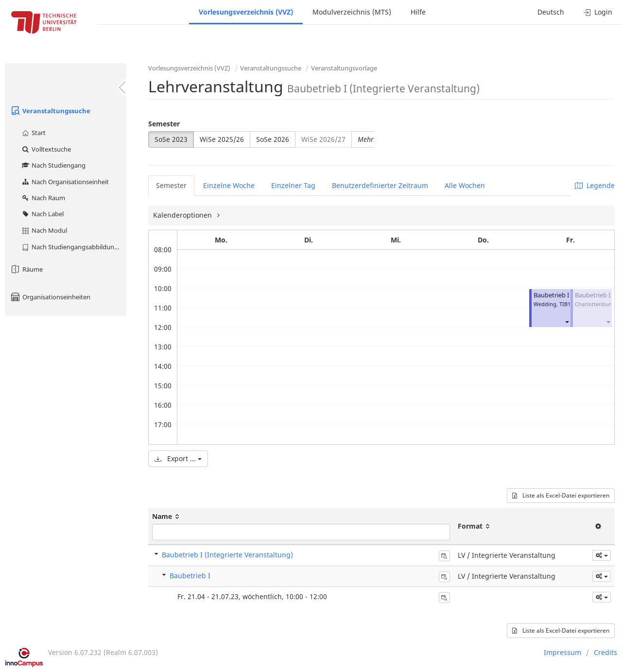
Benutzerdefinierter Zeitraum (380, 185)
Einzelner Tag (293, 185)
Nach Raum (43, 198)
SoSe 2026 (273, 139)
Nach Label (42, 214)
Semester (164, 124)
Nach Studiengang (53, 165)
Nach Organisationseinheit (65, 182)
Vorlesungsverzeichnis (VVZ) (246, 12)
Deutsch (551, 12)
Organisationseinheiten (50, 297)
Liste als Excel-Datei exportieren (561, 495)
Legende (595, 185)
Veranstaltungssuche (50, 111)
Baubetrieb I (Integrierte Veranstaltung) (227, 555)
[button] (567, 321)
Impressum (562, 652)
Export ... (178, 458)
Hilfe (418, 12)
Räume (26, 269)
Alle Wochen (465, 185)
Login (598, 12)
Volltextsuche (46, 149)
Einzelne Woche (229, 185)
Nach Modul (44, 230)
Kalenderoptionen (183, 215)
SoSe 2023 (171, 139)
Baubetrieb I (551, 295)
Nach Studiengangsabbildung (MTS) (74, 247)
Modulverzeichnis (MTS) (352, 12)
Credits (605, 652)
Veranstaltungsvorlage (344, 68)
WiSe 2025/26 (222, 139)
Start (33, 133)
